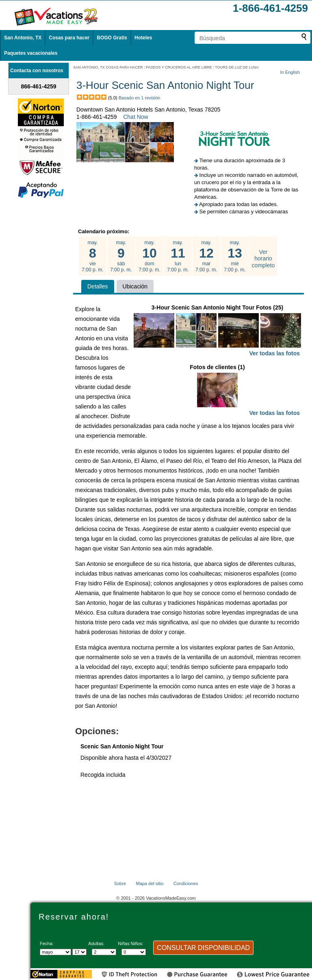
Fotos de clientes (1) (217, 391)
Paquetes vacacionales (31, 53)
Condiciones (186, 883)
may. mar (206, 256)
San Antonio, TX (23, 38)
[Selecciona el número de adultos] (104, 952)
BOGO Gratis (112, 38)
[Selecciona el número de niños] (134, 952)
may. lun (178, 256)
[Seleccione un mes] (55, 952)
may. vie (93, 256)
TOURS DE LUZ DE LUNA (237, 67)
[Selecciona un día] (79, 952)
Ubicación (135, 286)
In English (290, 72)
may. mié (235, 256)
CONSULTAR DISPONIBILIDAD (203, 948)
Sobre (120, 883)
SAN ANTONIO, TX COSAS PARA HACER (108, 67)
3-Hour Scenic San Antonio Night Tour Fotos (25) (217, 331)
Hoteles (143, 38)
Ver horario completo (263, 259)
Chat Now (135, 117)
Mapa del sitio (149, 883)
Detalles (98, 286)
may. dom (149, 256)
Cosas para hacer (69, 38)
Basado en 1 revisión (140, 98)
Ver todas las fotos (275, 353)
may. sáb (121, 256)
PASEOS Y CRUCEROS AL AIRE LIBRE (179, 67)
